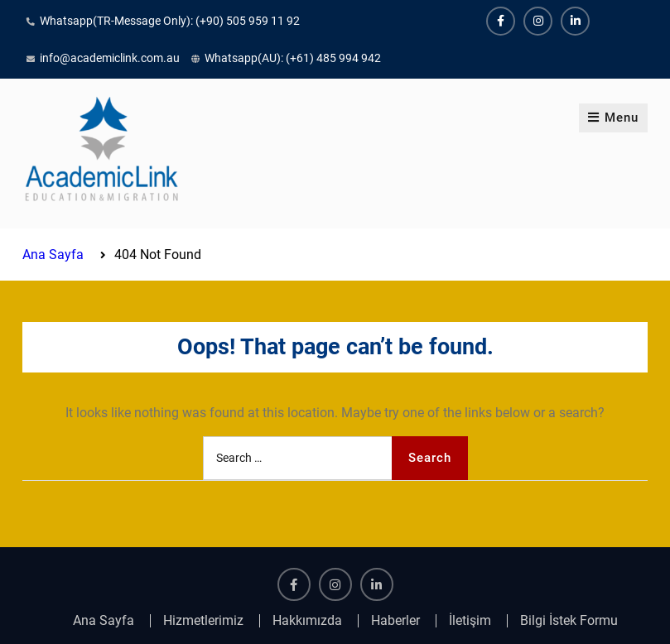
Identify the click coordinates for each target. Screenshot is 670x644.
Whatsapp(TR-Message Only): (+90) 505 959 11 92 (170, 21)
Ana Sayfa (104, 621)
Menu (613, 118)
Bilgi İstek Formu (569, 621)
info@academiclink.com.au (110, 58)
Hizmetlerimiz (203, 621)
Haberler (395, 621)
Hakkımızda (307, 621)
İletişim (470, 621)
